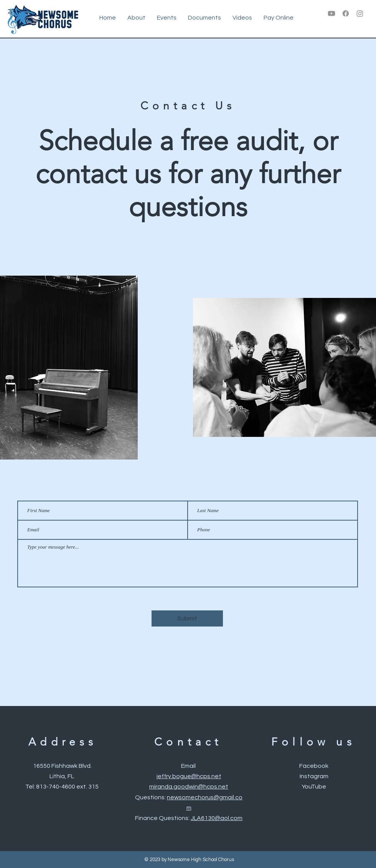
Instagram (314, 776)
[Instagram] (360, 13)
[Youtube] (331, 13)
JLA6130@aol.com (217, 818)
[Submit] (187, 618)
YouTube (314, 787)
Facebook (314, 766)
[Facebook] (346, 13)
